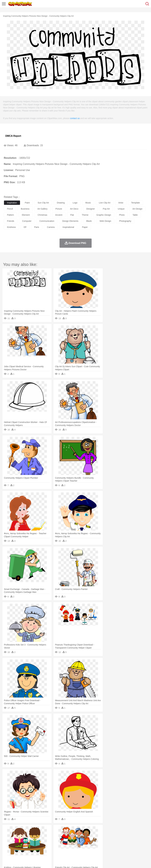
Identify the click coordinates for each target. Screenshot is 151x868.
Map (87, 844)
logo (75, 203)
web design (105, 221)
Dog (59, 835)
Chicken (46, 835)
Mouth (121, 839)
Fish (87, 835)
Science (113, 844)
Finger (134, 839)
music (88, 203)
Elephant (80, 835)
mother (42, 839)
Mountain (114, 830)
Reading (51, 844)
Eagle (72, 835)
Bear (20, 835)
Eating (119, 848)
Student (16, 844)
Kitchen (97, 848)
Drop (142, 830)
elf (25, 227)
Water (123, 830)
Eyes (75, 839)
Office (128, 844)
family (35, 839)
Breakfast (15, 848)
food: (6, 848)
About (6, 862)
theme (85, 215)
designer (91, 209)
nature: (7, 830)
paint (27, 203)
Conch (46, 830)
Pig (138, 835)
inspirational (68, 227)
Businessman (53, 839)
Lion (117, 835)
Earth (54, 830)
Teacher (25, 844)
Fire (59, 830)
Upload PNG (57, 862)
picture (59, 209)
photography (125, 221)
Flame (66, 830)
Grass (82, 830)
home (90, 839)
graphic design (104, 215)
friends (11, 221)
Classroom (41, 844)
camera (51, 227)
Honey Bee (101, 835)
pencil (10, 209)
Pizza (112, 848)
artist (121, 203)
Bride (28, 839)
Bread (126, 848)
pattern (10, 215)
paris (37, 227)
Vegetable (88, 848)
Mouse (132, 835)
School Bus (78, 844)
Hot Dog (143, 848)
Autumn (23, 830)
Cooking (134, 848)
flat (72, 215)
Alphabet (136, 844)
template (136, 203)
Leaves (31, 830)
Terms (14, 862)
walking (82, 839)
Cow (54, 835)
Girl (102, 839)
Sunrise (106, 830)
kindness (11, 227)
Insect (111, 835)
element (26, 215)
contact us (75, 118)
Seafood (78, 848)
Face (127, 839)
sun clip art (43, 203)
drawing (61, 203)
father (113, 839)
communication (47, 221)
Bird (25, 835)
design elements (70, 221)
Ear (70, 839)
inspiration (12, 203)
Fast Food (46, 848)
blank (89, 221)
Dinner (105, 848)
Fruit (54, 848)
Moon (98, 830)
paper (85, 227)
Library (105, 844)
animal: (7, 835)
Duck (65, 835)
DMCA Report (13, 136)
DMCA (45, 862)
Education (67, 844)
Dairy (23, 848)
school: (7, 844)
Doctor (63, 839)
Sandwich (69, 848)
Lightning (90, 830)
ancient (59, 215)
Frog (93, 835)
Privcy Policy (25, 862)
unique (121, 209)
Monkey (124, 835)
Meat (60, 848)
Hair (96, 839)
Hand (141, 839)
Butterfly (33, 835)
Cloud (136, 830)
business (25, 209)
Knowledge (95, 844)
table (135, 215)
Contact (36, 862)
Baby (21, 839)
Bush (129, 830)
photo (122, 215)
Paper (121, 844)
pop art (106, 209)
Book (32, 844)
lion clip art (105, 203)
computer (27, 221)
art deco (74, 209)
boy (107, 839)
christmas (43, 215)
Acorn (15, 830)
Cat (40, 835)
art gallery (42, 209)
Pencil (59, 844)
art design (137, 209)
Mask (15, 839)
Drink (38, 848)
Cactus (39, 830)
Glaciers (74, 830)
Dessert (30, 848)
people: (7, 839)
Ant (14, 835)
